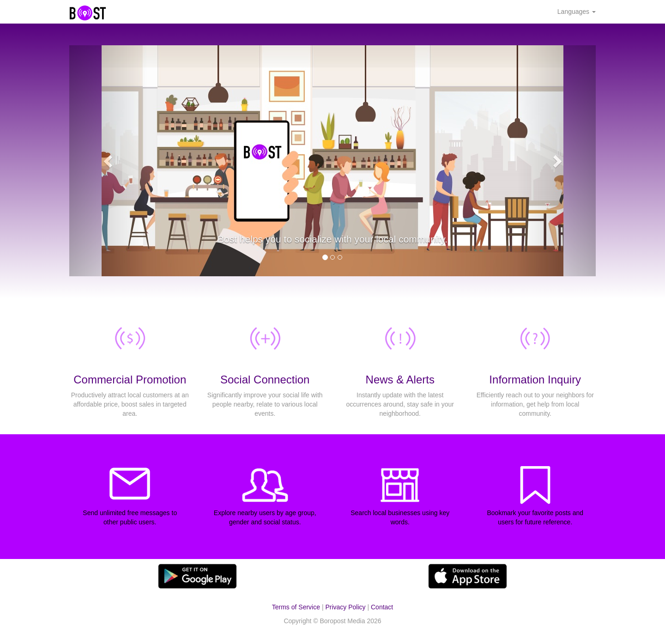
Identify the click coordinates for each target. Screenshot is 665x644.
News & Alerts (400, 380)
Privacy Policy (345, 607)
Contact (382, 607)
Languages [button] (577, 12)
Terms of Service (296, 607)
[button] (109, 161)
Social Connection (265, 380)
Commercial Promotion (130, 380)
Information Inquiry (535, 380)
